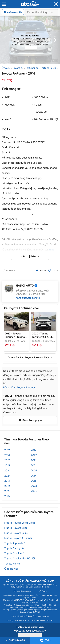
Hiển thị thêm (29, 256)
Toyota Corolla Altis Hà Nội (20, 559)
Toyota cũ (18, 68)
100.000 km (41, 97)
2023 (34, 486)
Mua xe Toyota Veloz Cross (20, 523)
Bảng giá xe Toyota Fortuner (19, 388)
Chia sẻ (41, 271)
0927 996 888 (15, 640)
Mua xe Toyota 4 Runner (18, 538)
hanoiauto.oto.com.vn (28, 298)
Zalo (48, 640)
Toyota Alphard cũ (15, 543)
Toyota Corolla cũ (14, 553)
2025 (7, 491)
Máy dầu (10, 105)
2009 (34, 471)
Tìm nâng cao (13, 12)
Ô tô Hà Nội (11, 569)
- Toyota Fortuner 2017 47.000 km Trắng (15, 335)
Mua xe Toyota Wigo (16, 528)
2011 (33, 481)
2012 (7, 486)
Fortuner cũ (32, 68)
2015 (7, 465)
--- (6, 112)
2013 (7, 481)
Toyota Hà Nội (12, 564)
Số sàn (38, 105)
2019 (7, 450)
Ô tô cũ (6, 68)
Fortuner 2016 (49, 68)
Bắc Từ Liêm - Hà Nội (46, 119)
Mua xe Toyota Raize (16, 533)
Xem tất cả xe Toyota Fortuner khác (29, 358)
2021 (34, 465)
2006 (34, 491)
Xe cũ (8, 119)
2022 (34, 455)
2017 (34, 450)
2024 (7, 476)
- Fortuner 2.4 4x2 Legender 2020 (44, 335)
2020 (7, 460)
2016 (8, 97)
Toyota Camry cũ (14, 548)
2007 (7, 496)
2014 (34, 476)
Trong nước (41, 112)
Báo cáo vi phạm (30, 420)
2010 (7, 471)
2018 (7, 455)
